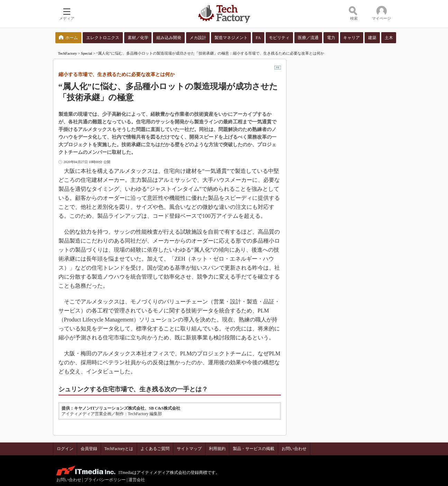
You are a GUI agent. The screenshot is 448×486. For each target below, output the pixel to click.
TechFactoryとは (119, 449)
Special (86, 53)
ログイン (65, 449)
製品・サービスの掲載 (254, 449)
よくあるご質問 (155, 449)
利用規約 (217, 449)
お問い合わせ (294, 449)
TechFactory (68, 53)
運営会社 (137, 480)
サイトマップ (189, 449)
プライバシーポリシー (105, 480)
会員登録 (89, 449)
